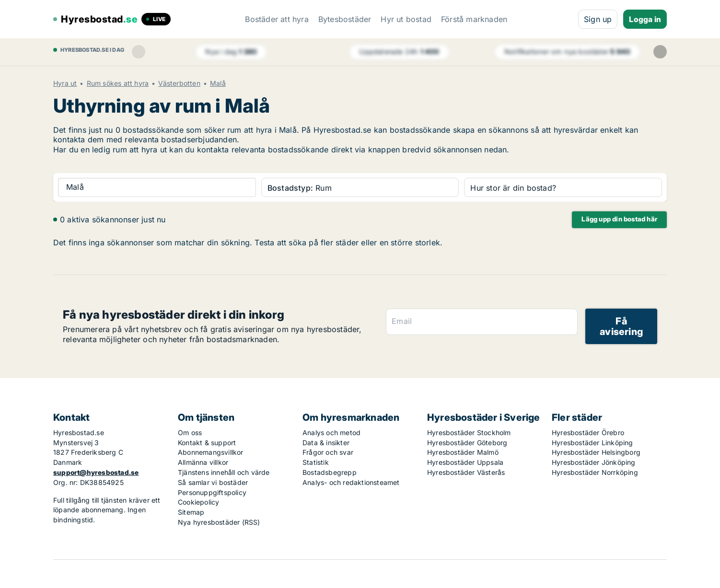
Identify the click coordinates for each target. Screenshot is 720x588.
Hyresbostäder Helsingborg (596, 452)
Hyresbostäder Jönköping (594, 462)
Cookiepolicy (198, 502)
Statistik (316, 462)
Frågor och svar (328, 452)
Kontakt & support (207, 443)
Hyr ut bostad (406, 19)
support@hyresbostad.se (96, 472)
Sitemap (191, 512)
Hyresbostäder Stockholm (469, 432)
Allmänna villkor (203, 462)
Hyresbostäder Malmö (463, 452)
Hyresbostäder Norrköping (595, 472)
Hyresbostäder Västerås (466, 472)
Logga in (645, 19)
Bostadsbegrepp (330, 472)
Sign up (598, 19)
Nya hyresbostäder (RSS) (219, 522)
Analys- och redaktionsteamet (351, 482)
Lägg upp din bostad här (619, 219)
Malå (218, 83)
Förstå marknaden (474, 19)
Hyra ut (65, 83)
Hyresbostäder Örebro (588, 432)
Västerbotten (179, 83)
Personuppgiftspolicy (212, 492)
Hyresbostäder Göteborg (467, 443)
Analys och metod (331, 432)
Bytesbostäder (345, 19)
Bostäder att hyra (277, 19)
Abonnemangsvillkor (211, 452)
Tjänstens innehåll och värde (224, 472)
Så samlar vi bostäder (213, 482)
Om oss (190, 432)
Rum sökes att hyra (118, 83)
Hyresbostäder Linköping (592, 443)
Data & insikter (326, 443)
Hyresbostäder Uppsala (465, 462)
